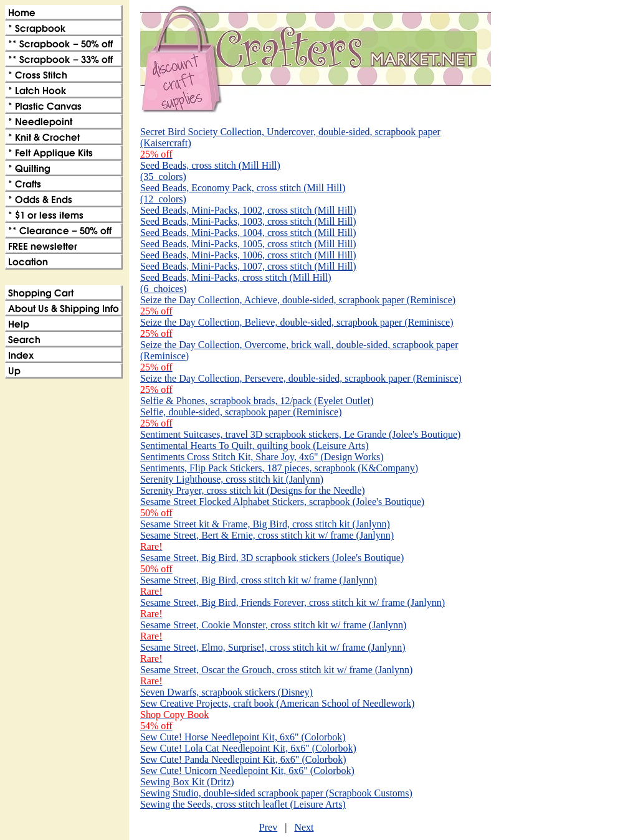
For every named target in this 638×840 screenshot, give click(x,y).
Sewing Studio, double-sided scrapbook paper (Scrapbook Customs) (276, 793)
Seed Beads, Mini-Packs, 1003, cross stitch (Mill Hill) (248, 221)
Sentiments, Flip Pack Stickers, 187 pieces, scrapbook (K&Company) (279, 468)
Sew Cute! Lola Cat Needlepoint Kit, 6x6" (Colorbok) (248, 748)
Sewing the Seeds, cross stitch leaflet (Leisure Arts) (243, 804)
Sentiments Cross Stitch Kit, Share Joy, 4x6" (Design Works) (262, 457)
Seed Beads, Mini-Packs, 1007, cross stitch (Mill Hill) (248, 266)
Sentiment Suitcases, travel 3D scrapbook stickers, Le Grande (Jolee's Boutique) (300, 434)
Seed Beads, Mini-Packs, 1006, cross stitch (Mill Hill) (248, 255)
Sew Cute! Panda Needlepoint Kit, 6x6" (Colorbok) (243, 759)
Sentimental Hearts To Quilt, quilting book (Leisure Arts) (255, 446)
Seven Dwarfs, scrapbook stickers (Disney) (226, 692)
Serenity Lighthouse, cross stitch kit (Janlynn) (232, 479)
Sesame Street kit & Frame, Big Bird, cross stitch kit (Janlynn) (265, 524)
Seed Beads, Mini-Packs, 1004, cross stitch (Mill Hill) (248, 233)
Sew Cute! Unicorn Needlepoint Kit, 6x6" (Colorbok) (247, 771)
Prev (268, 827)
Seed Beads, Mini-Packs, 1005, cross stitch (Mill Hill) (248, 244)
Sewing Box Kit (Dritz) (187, 782)
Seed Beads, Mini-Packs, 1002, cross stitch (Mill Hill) (248, 210)
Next (304, 827)
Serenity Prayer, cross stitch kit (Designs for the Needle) (253, 490)
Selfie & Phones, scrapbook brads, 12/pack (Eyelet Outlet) (257, 401)
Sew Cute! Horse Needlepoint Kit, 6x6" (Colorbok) (243, 737)
